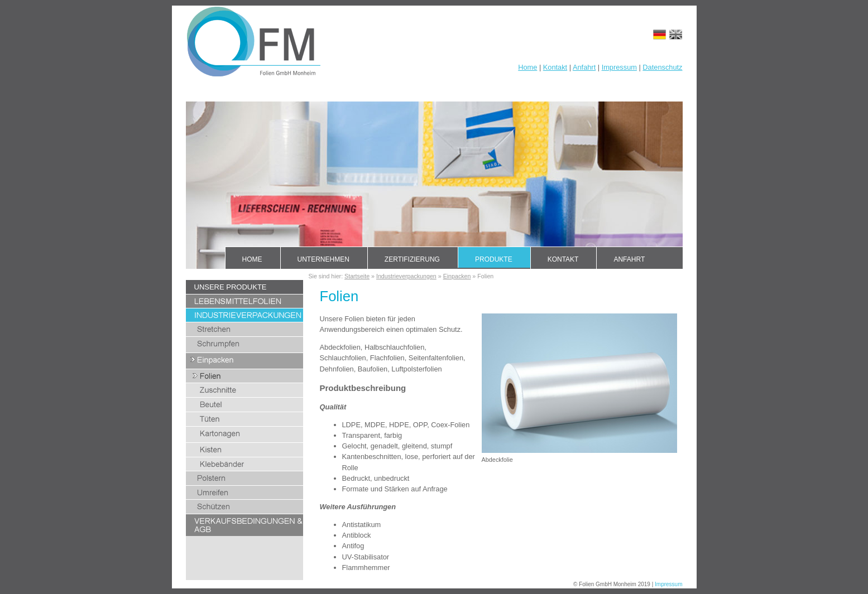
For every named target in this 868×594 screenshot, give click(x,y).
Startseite (357, 276)
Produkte (494, 259)
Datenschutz (662, 67)
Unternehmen (323, 259)
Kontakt (555, 67)
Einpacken (457, 276)
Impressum (619, 67)
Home (527, 67)
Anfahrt (584, 67)
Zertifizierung (412, 259)
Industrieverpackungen (406, 276)
